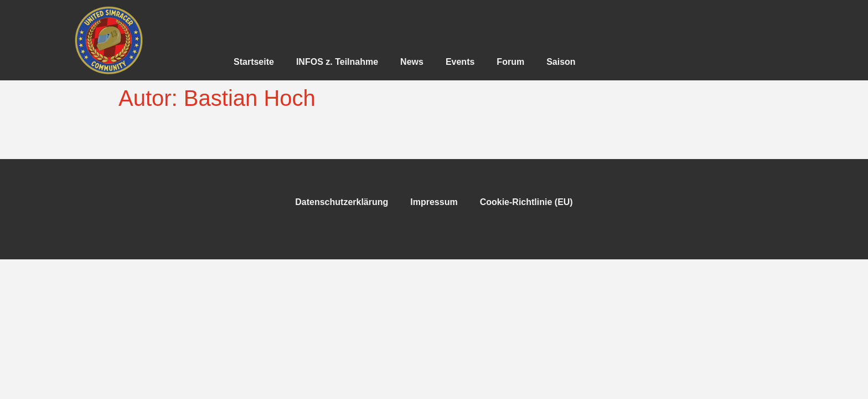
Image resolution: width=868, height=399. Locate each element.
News (412, 62)
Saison (561, 62)
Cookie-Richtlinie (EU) (526, 202)
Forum (510, 62)
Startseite (254, 62)
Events (460, 62)
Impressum (434, 202)
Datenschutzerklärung (342, 202)
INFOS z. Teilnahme (337, 62)
